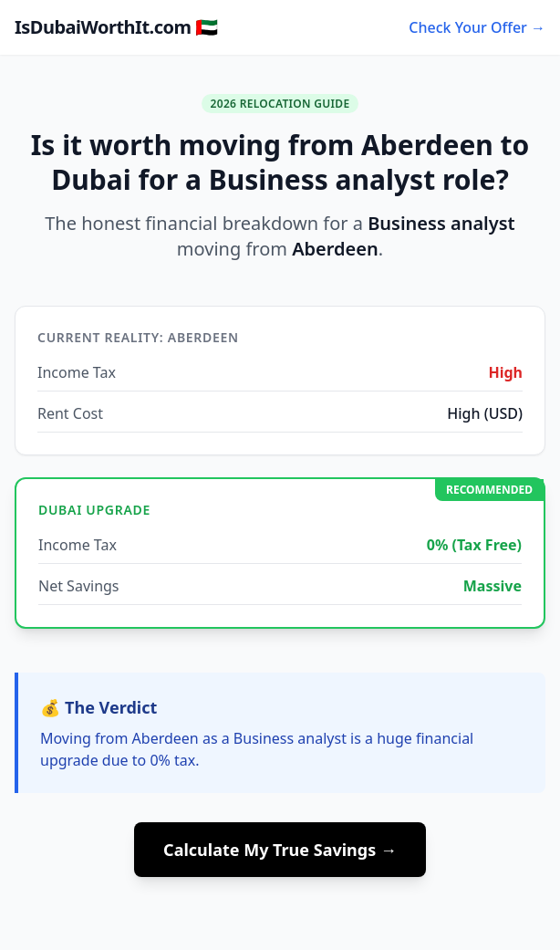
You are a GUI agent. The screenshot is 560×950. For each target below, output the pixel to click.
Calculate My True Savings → (280, 850)
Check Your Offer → (477, 27)
